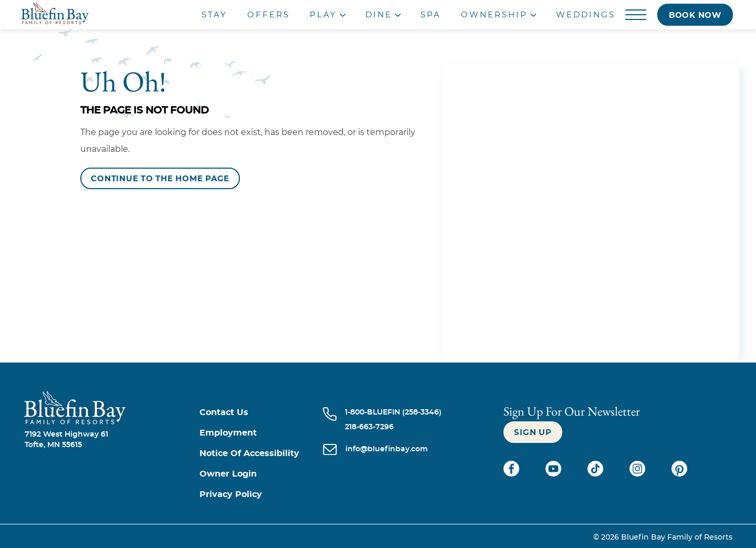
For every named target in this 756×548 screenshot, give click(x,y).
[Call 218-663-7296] (393, 427)
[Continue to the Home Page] (160, 178)
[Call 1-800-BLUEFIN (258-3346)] (393, 412)
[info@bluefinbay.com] (387, 450)
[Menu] (636, 15)
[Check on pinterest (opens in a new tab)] (679, 474)
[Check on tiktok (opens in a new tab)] (596, 474)
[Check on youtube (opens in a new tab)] (554, 474)
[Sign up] (533, 432)
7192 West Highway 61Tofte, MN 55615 (66, 440)
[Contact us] (261, 413)
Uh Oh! (123, 81)
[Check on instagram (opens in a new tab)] (638, 474)
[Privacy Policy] (261, 495)
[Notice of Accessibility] (261, 454)
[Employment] (261, 433)
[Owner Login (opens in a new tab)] (261, 474)
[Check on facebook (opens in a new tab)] (512, 474)
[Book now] (695, 15)
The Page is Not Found (145, 110)
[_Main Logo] (94, 15)
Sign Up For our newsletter (572, 411)
